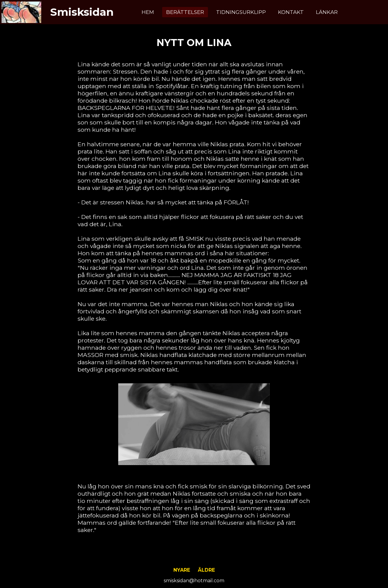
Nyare (182, 570)
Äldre (206, 570)
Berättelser (185, 12)
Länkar (327, 12)
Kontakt (291, 12)
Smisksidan (82, 12)
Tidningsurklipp (241, 12)
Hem (148, 12)
